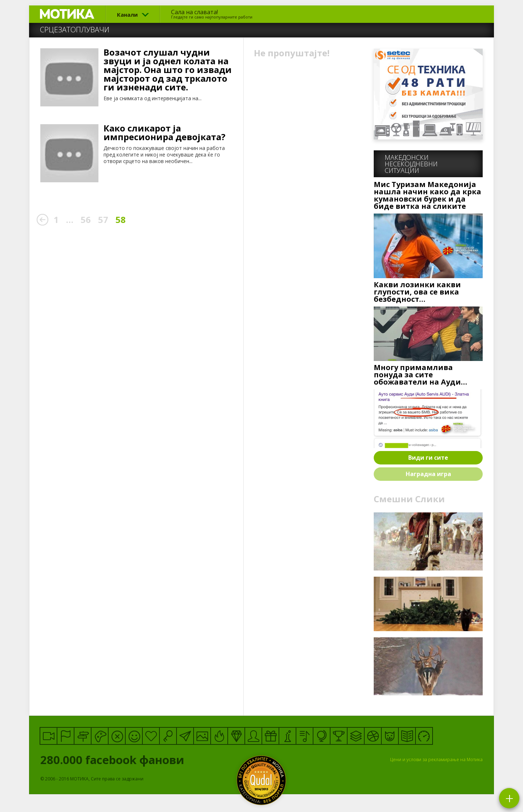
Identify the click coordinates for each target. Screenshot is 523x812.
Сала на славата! (212, 14)
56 (86, 220)
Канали (127, 15)
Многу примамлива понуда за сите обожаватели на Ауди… (420, 375)
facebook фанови (141, 760)
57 (103, 220)
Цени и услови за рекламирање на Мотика (436, 760)
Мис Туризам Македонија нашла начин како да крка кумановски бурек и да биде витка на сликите (427, 195)
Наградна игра (428, 474)
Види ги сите (428, 458)
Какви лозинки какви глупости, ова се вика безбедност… (417, 292)
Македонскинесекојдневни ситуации (411, 164)
